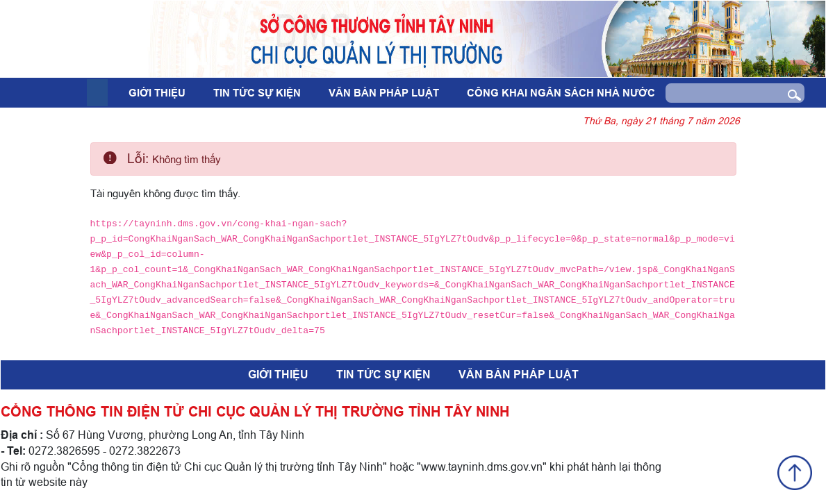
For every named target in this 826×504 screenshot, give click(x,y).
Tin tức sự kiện (257, 93)
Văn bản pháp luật (384, 93)
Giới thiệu (157, 93)
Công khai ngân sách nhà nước (561, 93)
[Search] (721, 93)
